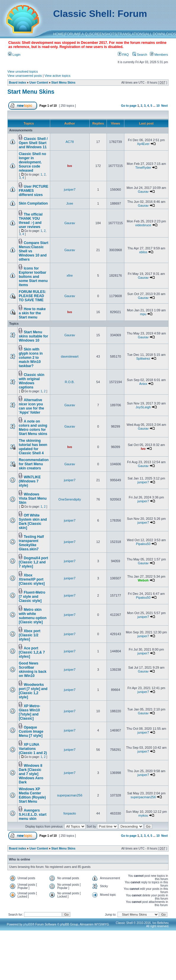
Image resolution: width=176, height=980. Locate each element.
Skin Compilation (33, 203)
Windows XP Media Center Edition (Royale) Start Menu (32, 795)
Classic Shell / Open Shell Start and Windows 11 (33, 143)
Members (159, 55)
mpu (143, 314)
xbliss (143, 252)
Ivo (70, 166)
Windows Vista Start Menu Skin (33, 498)
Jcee (70, 203)
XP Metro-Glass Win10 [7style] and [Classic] (30, 712)
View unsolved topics (23, 71)
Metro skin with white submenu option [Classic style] (32, 616)
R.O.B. (70, 382)
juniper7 (70, 189)
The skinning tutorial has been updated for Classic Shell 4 (33, 447)
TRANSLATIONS (131, 34)
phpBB (28, 924)
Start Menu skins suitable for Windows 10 (33, 336)
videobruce (143, 225)
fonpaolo (70, 813)
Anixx (143, 384)
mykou (143, 815)
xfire (70, 275)
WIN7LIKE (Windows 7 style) (30, 481)
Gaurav (143, 192)
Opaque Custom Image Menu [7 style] (31, 732)
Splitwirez (143, 358)
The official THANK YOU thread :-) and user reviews (31, 221)
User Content (39, 83)
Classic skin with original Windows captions (31, 381)
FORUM (71, 34)
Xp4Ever (143, 144)
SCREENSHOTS (103, 34)
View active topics (57, 76)
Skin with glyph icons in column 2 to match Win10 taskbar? (31, 358)
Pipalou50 (143, 544)
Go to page (129, 106)
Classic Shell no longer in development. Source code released (32, 162)
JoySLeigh (143, 407)
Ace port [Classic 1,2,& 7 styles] (32, 652)
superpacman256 (70, 795)
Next (164, 106)
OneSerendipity (70, 499)
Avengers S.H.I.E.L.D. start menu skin (32, 815)
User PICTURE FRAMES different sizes (33, 191)
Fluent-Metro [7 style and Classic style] (32, 597)
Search (140, 55)
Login (14, 55)
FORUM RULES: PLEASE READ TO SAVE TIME (32, 296)
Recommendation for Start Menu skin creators (34, 464)
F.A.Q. (84, 34)
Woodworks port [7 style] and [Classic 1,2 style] (33, 691)
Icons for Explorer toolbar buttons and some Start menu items (33, 277)
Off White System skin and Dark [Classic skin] (33, 522)
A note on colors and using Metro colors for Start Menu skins (33, 428)
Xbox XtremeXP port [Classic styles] (32, 579)
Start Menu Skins (63, 83)
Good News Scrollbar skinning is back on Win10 (32, 670)
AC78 (70, 142)
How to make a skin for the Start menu (32, 313)
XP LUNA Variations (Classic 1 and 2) (33, 749)
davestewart (70, 356)
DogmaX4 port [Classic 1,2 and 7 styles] (33, 562)
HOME (58, 34)
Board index (18, 83)
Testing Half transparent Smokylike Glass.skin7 (31, 543)
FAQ (123, 55)
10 (158, 106)
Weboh (143, 580)
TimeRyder (143, 168)
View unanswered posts (25, 76)
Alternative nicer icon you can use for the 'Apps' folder (31, 406)
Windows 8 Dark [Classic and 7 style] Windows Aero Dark (31, 774)
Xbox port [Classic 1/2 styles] (30, 635)
